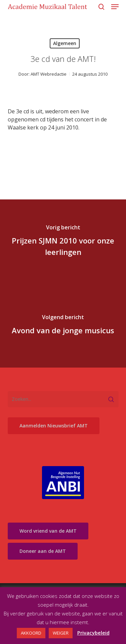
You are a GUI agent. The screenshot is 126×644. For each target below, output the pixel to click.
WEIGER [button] (61, 633)
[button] (115, 7)
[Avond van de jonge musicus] (63, 326)
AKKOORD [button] (31, 633)
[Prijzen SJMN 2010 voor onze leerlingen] (63, 241)
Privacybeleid (93, 633)
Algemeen (65, 43)
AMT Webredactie (49, 74)
